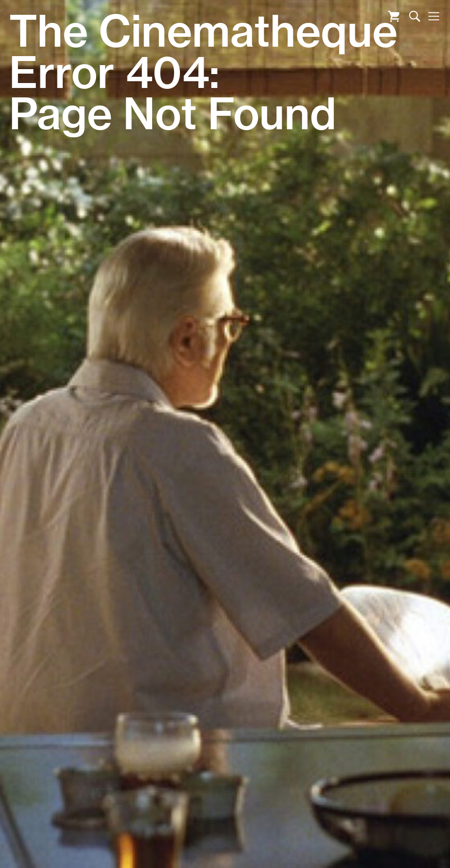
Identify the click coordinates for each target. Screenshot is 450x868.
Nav (434, 16)
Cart (394, 16)
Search (415, 16)
